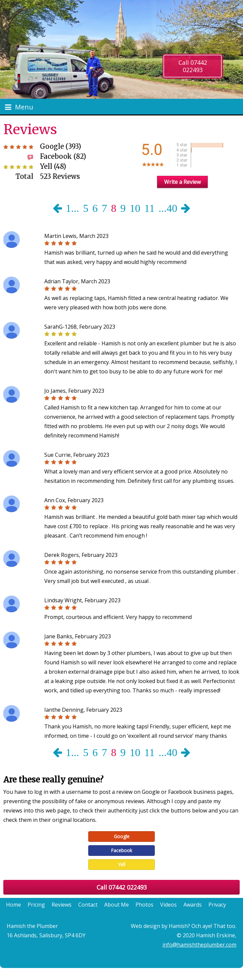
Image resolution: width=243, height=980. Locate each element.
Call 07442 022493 (193, 66)
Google (122, 836)
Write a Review (182, 182)
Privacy (217, 905)
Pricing (36, 905)
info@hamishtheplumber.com (199, 945)
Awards (193, 905)
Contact (88, 905)
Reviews (62, 905)
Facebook (122, 850)
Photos (144, 905)
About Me (117, 905)
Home (13, 905)
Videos (168, 905)
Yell (122, 864)
